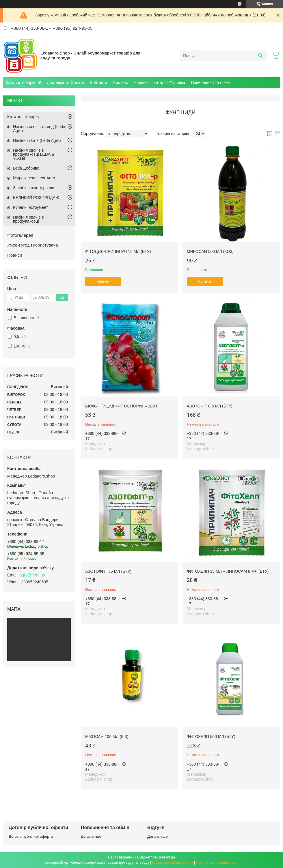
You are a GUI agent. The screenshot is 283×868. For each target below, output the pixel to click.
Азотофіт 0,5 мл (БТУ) (210, 406)
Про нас (120, 82)
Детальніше (91, 836)
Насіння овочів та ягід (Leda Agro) (39, 129)
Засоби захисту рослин (35, 188)
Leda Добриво (26, 168)
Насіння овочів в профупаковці (28, 219)
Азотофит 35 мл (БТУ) (108, 571)
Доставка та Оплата (66, 82)
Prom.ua (169, 857)
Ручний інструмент (30, 207)
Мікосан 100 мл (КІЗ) (107, 737)
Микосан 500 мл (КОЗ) (210, 251)
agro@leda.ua (32, 575)
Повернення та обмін (211, 82)
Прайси (15, 255)
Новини (141, 82)
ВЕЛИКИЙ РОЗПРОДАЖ (36, 198)
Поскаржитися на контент (172, 863)
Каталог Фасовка (169, 82)
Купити (103, 281)
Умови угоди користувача (33, 245)
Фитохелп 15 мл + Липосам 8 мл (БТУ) (228, 571)
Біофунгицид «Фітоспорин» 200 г (122, 406)
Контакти (98, 82)
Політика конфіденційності (217, 863)
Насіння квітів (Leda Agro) (37, 140)
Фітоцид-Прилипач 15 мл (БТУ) (118, 251)
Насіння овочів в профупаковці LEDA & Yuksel (33, 154)
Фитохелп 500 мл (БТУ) (211, 737)
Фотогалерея (20, 235)
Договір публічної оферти (31, 836)
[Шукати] (260, 56)
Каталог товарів (21, 82)
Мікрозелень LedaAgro (34, 178)
